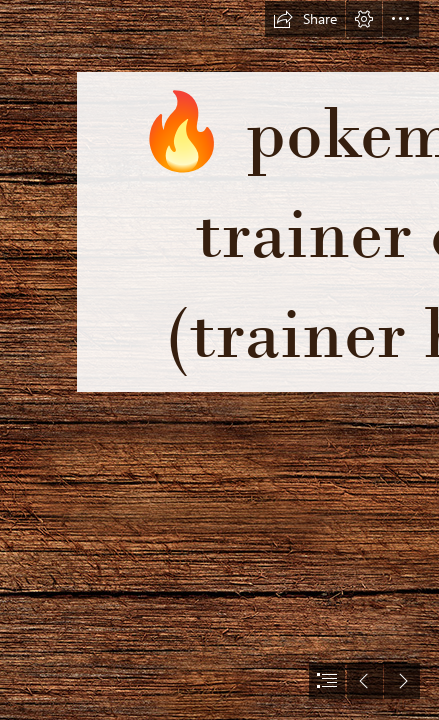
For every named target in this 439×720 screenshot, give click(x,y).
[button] (305, 19)
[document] (219, 360)
